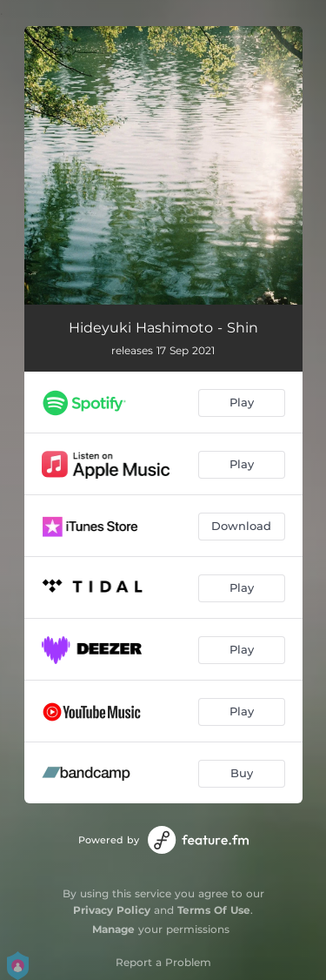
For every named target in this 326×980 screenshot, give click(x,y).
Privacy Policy (112, 910)
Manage (113, 929)
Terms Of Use (214, 910)
